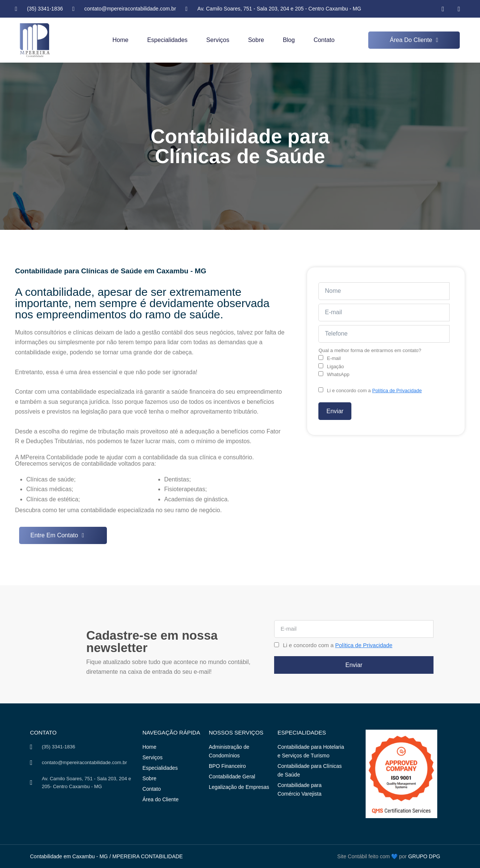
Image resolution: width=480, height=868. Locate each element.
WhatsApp (338, 374)
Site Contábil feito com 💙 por (372, 856)
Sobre (256, 40)
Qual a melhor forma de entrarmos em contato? (370, 350)
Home (121, 40)
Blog (289, 40)
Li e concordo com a (374, 391)
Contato (324, 40)
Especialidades (167, 40)
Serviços (218, 40)
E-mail (334, 358)
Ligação (336, 367)
